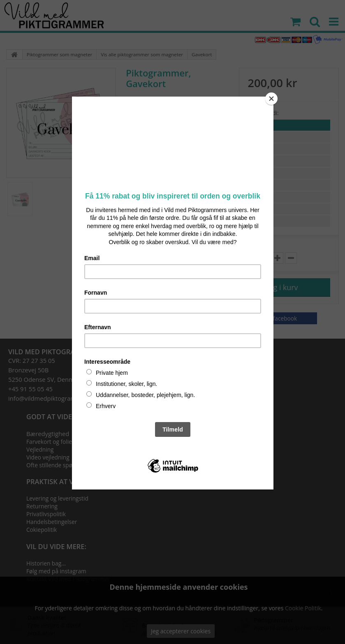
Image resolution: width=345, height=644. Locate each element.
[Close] (271, 99)
